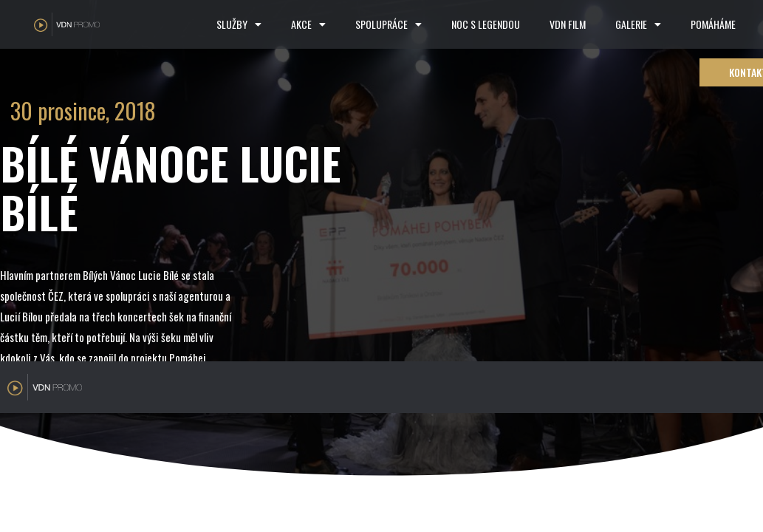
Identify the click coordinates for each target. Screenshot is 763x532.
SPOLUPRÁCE (389, 24)
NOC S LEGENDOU (486, 24)
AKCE (308, 24)
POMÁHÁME (713, 24)
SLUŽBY (239, 24)
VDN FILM (568, 24)
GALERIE (638, 24)
